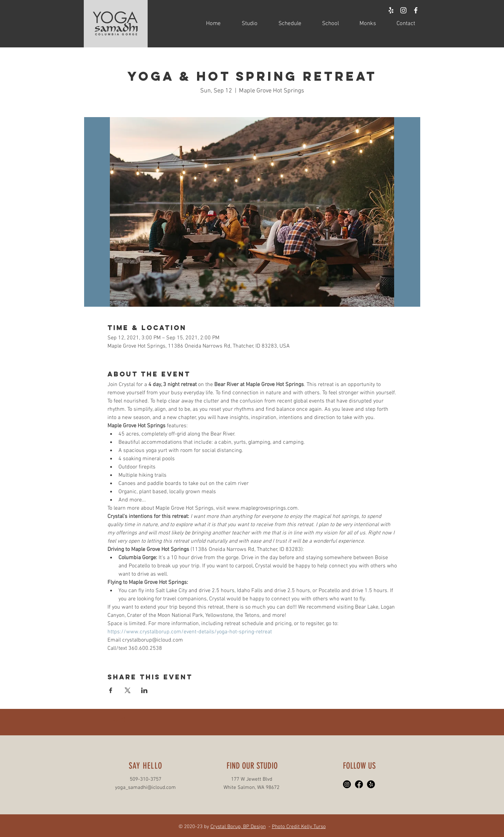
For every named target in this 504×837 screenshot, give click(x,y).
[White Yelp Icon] (391, 10)
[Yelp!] (371, 784)
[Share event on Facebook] (111, 690)
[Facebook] (359, 784)
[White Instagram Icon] (403, 10)
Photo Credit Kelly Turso (299, 827)
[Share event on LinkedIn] (144, 690)
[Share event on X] (128, 690)
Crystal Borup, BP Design (238, 827)
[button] (244, 24)
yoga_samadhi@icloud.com (145, 788)
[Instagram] (347, 784)
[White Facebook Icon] (416, 10)
